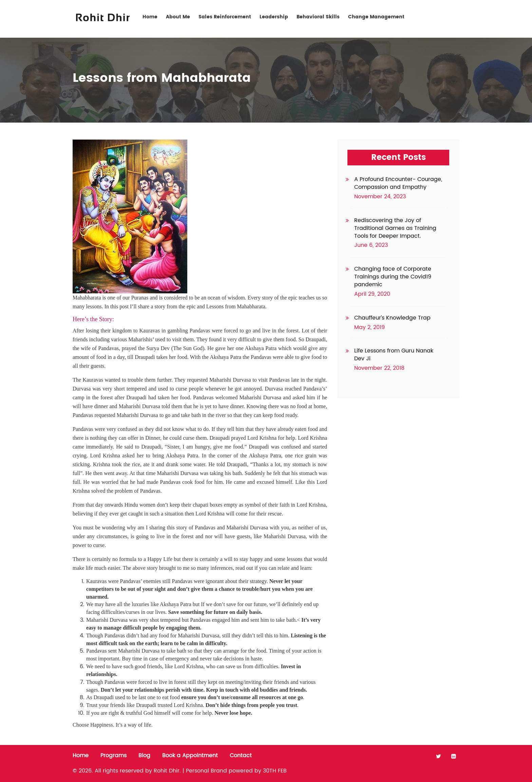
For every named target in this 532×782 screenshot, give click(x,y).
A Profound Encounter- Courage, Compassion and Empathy (398, 183)
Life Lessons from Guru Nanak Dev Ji (394, 355)
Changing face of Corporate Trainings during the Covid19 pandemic (393, 277)
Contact (438, 17)
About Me (178, 17)
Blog (144, 756)
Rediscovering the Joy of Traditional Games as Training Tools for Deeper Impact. (395, 228)
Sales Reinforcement (225, 17)
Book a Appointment (190, 756)
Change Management (376, 17)
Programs (113, 756)
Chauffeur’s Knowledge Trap (392, 318)
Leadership (274, 17)
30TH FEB (275, 771)
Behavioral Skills (318, 17)
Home (150, 17)
